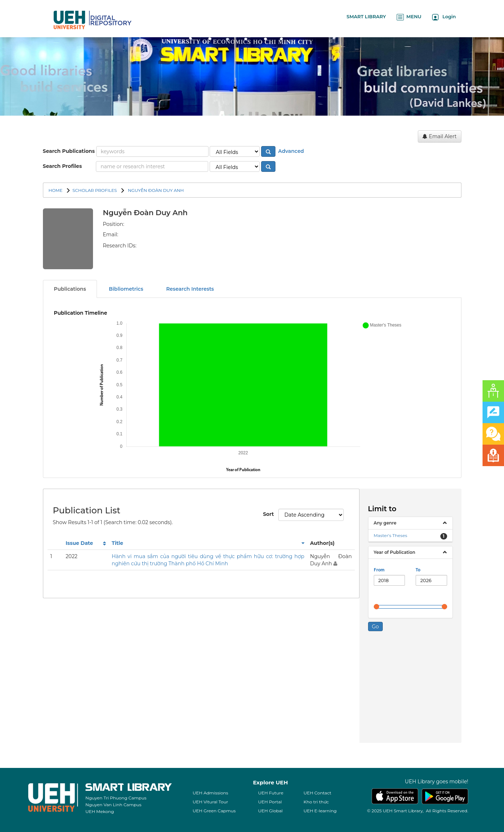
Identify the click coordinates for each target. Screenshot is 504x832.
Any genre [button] (385, 523)
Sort (268, 514)
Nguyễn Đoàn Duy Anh (155, 190)
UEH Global (270, 811)
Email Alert (439, 136)
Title (117, 543)
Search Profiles (62, 166)
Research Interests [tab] (190, 289)
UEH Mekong (100, 811)
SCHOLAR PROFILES (94, 190)
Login (444, 17)
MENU (409, 17)
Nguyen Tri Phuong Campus (116, 798)
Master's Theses (391, 535)
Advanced (290, 151)
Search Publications (69, 151)
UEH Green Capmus (214, 811)
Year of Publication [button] (395, 552)
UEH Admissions (210, 793)
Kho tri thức (316, 802)
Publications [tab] (70, 289)
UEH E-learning (320, 811)
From (379, 570)
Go (376, 627)
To (418, 570)
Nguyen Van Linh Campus (114, 805)
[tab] (410, 523)
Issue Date (79, 543)
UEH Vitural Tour (210, 802)
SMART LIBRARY (366, 16)
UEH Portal (270, 802)
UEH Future (271, 793)
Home (56, 190)
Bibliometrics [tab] (126, 289)
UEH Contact (317, 793)
